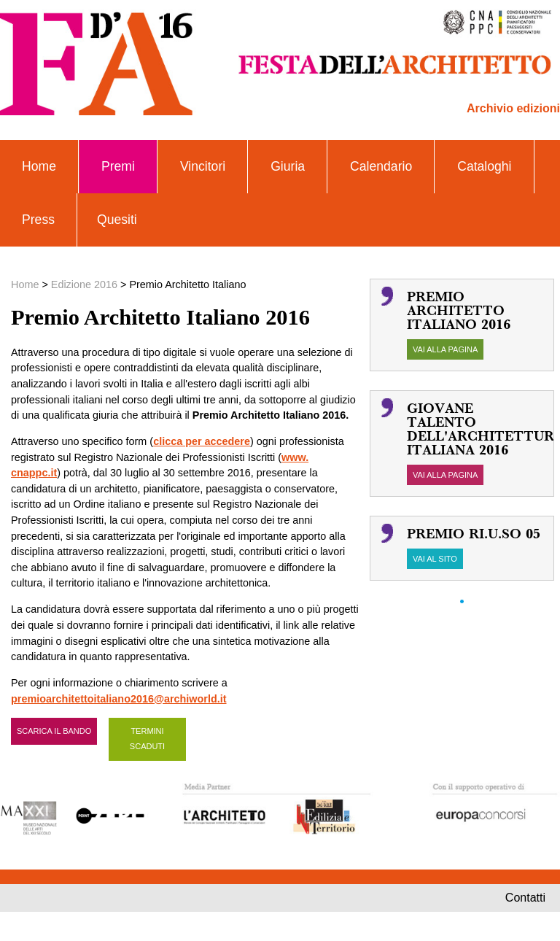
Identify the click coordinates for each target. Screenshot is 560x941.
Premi (118, 166)
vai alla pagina (445, 349)
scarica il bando (54, 731)
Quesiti (117, 220)
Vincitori (203, 166)
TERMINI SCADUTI (147, 739)
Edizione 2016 (84, 284)
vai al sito (435, 559)
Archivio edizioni (513, 108)
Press (38, 220)
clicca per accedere (202, 441)
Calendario (381, 166)
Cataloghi (484, 166)
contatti (525, 898)
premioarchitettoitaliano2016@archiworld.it (119, 699)
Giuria (288, 166)
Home (39, 166)
